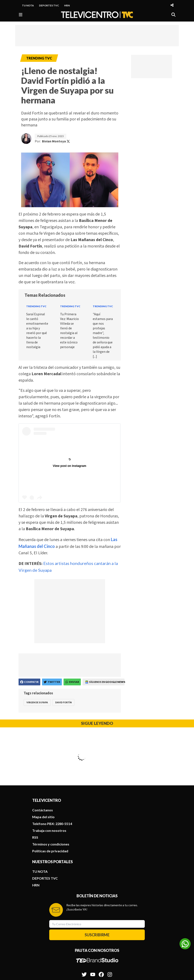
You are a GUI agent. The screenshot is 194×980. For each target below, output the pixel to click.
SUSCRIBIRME (97, 880)
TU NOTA (28, 5)
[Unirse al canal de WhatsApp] (185, 944)
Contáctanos (43, 755)
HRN (67, 5)
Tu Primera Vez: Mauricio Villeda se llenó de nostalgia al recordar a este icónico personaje (69, 331)
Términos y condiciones (51, 790)
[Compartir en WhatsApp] (72, 682)
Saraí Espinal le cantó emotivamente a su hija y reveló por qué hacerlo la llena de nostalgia (37, 331)
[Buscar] (173, 15)
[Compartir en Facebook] (29, 682)
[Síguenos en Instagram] (110, 918)
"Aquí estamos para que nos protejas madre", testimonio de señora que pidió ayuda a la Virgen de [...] (103, 335)
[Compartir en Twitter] (52, 682)
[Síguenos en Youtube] (93, 918)
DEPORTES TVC (49, 5)
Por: (52, 141)
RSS (35, 783)
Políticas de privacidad (50, 796)
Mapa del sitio (43, 762)
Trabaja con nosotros (49, 776)
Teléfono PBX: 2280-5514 (52, 769)
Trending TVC (36, 306)
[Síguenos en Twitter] (84, 918)
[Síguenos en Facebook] (101, 918)
